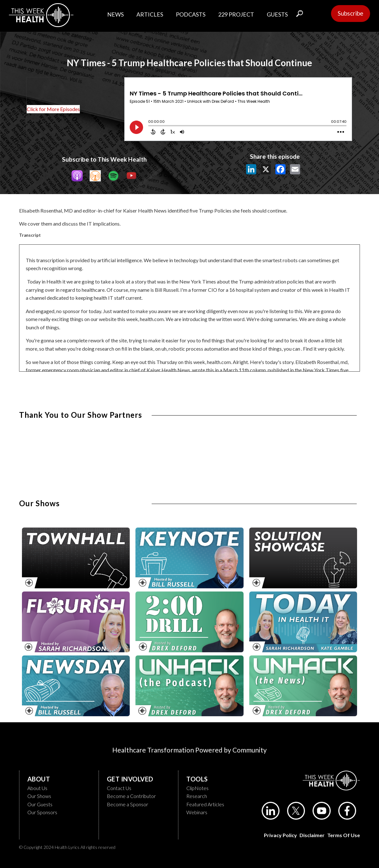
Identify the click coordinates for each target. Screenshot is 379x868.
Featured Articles (205, 804)
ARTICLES (150, 14)
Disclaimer (312, 835)
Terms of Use (344, 835)
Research (197, 796)
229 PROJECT (236, 14)
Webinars (197, 812)
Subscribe (351, 13)
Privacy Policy (280, 835)
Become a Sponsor (127, 804)
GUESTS (277, 14)
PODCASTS (191, 14)
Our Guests (40, 804)
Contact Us (119, 788)
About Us (37, 788)
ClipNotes (197, 788)
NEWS (115, 14)
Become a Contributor (131, 796)
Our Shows (39, 796)
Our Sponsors (42, 812)
